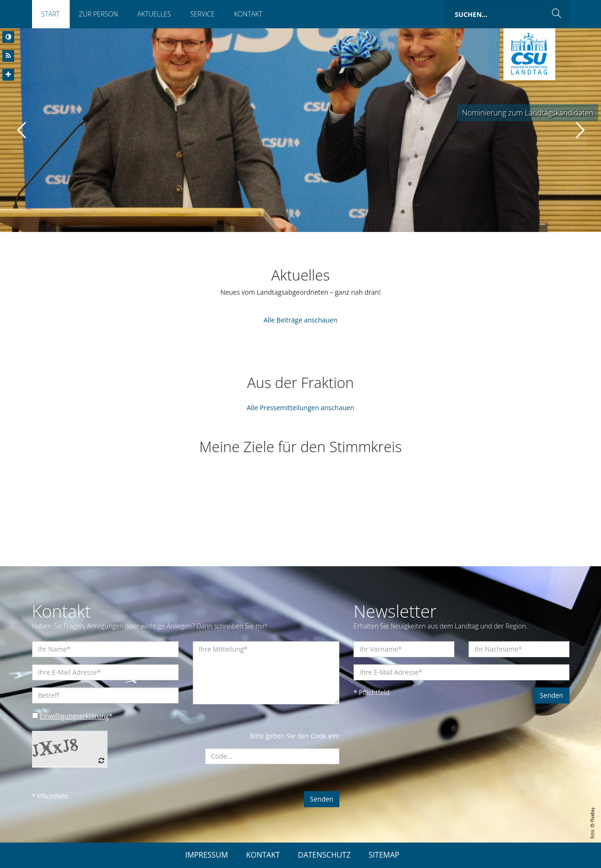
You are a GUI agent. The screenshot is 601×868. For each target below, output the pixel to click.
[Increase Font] (8, 75)
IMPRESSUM (207, 855)
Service (203, 14)
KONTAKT (263, 855)
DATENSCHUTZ (324, 855)
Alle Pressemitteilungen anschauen (300, 408)
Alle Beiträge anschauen (300, 320)
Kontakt (248, 14)
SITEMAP (384, 855)
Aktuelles (154, 14)
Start (51, 14)
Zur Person (99, 14)
